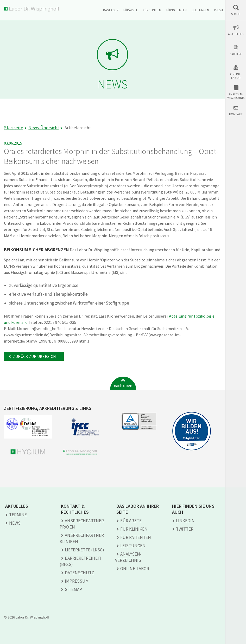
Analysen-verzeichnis (236, 96)
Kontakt (236, 114)
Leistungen (200, 10)
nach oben (123, 385)
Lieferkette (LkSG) (84, 550)
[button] (236, 10)
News (15, 523)
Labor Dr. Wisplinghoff (33, 9)
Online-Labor (236, 76)
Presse (219, 10)
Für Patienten (176, 10)
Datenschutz (79, 573)
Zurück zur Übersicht (35, 356)
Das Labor (111, 10)
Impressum (77, 581)
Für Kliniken (152, 10)
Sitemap (73, 589)
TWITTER (185, 529)
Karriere (236, 54)
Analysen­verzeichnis (128, 557)
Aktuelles (236, 34)
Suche (236, 14)
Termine (18, 515)
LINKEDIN (185, 521)
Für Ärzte (131, 10)
